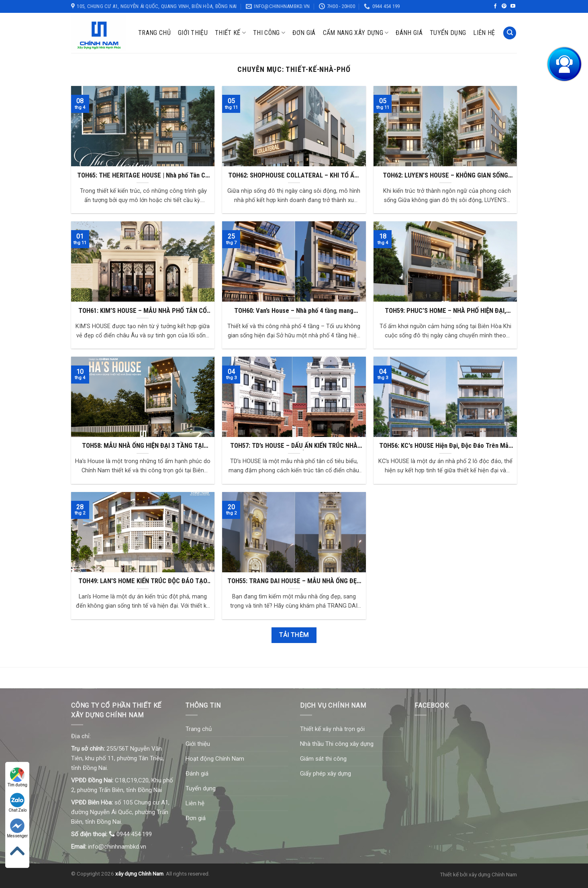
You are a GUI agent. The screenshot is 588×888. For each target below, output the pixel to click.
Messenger (17, 828)
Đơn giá (304, 33)
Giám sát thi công (323, 759)
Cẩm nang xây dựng (356, 33)
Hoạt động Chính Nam (215, 759)
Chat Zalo (17, 803)
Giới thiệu (193, 33)
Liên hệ (484, 33)
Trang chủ (154, 33)
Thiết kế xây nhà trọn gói (332, 729)
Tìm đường (17, 777)
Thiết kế (230, 33)
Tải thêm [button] (294, 635)
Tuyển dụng (448, 33)
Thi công (269, 33)
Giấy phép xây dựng (326, 774)
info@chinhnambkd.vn (117, 847)
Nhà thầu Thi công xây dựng (337, 744)
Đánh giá (409, 33)
